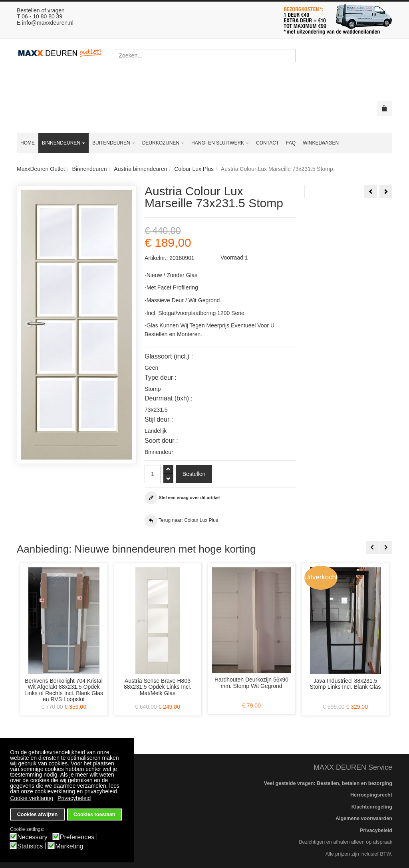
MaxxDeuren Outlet (41, 169)
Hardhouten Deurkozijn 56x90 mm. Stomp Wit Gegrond (251, 683)
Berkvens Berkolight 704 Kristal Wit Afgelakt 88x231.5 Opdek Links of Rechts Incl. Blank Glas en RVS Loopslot (64, 690)
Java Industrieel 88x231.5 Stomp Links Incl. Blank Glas (345, 684)
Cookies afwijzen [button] (37, 814)
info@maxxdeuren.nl (48, 23)
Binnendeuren (89, 169)
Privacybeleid (376, 830)
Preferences (77, 837)
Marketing (69, 846)
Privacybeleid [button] (74, 798)
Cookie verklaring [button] (32, 798)
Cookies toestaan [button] (94, 814)
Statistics (30, 846)
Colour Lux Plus (194, 169)
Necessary (32, 837)
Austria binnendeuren (140, 169)
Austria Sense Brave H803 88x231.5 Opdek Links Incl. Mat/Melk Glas (158, 687)
